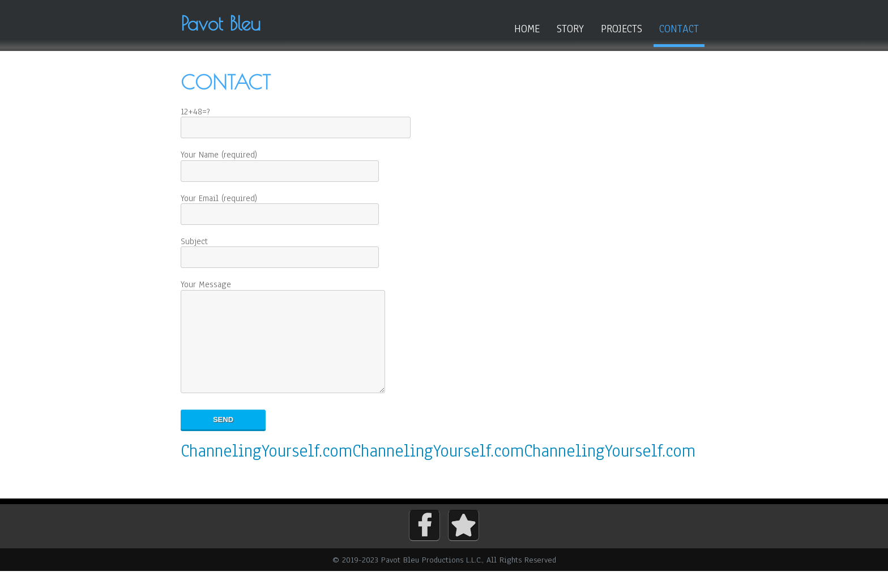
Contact (679, 29)
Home (527, 29)
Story (570, 29)
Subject (280, 250)
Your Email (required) (280, 206)
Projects (622, 29)
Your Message (289, 346)
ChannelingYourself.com (266, 468)
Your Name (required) (280, 163)
